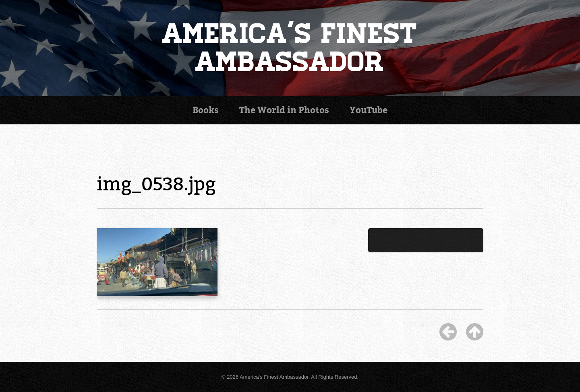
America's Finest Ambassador (290, 48)
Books (206, 110)
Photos (284, 110)
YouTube (369, 110)
